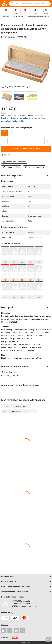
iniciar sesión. (18, 121)
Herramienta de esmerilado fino (13, 17)
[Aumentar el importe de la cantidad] (48, 141)
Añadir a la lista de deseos (14, 162)
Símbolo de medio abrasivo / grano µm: (17, 128)
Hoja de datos (9, 372)
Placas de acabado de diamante (38, 17)
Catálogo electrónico (34, 167)
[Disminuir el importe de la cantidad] (4, 141)
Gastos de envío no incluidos (33, 115)
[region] (26, 97)
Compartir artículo (11, 167)
